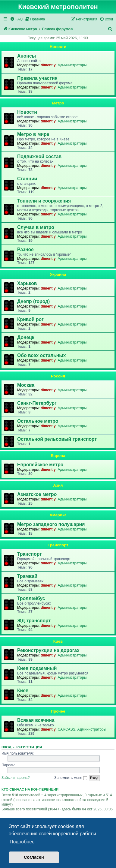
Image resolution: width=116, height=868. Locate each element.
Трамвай (27, 576)
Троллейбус (31, 598)
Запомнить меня (71, 778)
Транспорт (58, 545)
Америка (58, 515)
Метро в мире (33, 134)
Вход (6, 747)
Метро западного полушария (51, 524)
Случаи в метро (36, 227)
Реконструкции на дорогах (48, 650)
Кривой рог (30, 319)
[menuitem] (16, 19)
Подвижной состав (39, 156)
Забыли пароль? (16, 778)
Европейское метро (40, 465)
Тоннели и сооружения (44, 201)
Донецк (26, 337)
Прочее (58, 711)
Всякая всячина (36, 720)
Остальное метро (38, 421)
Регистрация (29, 747)
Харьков (27, 283)
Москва (26, 385)
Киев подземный (37, 668)
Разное (25, 249)
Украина (58, 274)
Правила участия (37, 78)
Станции (27, 179)
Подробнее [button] (22, 842)
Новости (58, 47)
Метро (58, 103)
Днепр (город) (33, 301)
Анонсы (27, 56)
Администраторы (72, 65)
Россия (58, 376)
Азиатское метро (37, 494)
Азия (58, 485)
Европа (58, 456)
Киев (58, 641)
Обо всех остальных (41, 355)
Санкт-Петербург (37, 403)
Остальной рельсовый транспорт (57, 439)
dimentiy (48, 65)
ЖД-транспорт (34, 621)
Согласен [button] (34, 857)
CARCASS (66, 729)
